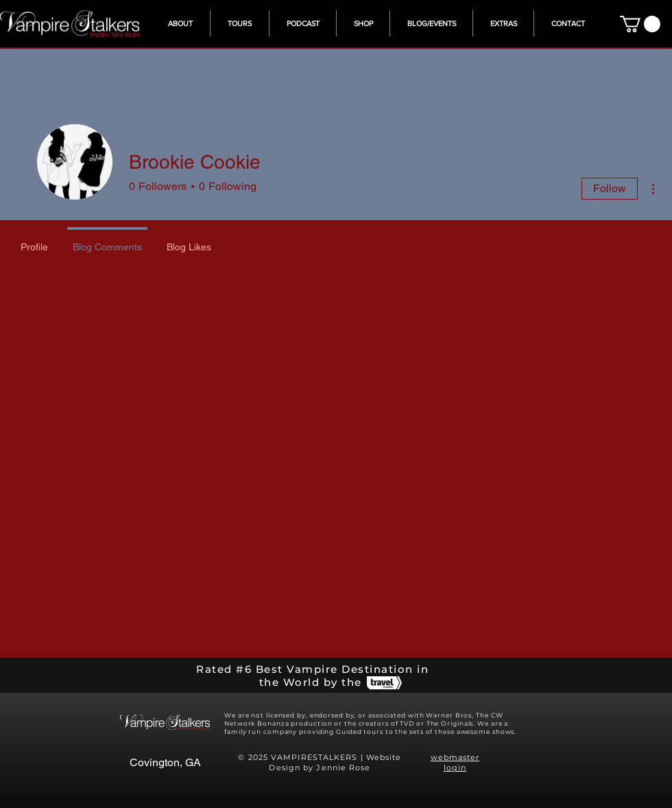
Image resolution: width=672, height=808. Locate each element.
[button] (503, 23)
